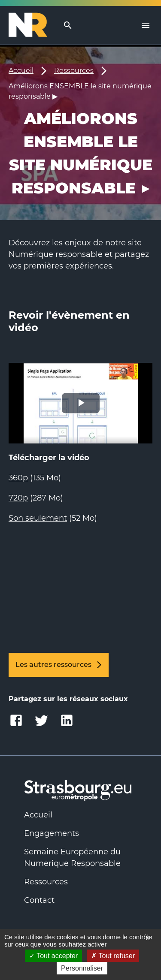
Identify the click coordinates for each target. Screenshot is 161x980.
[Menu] (146, 25)
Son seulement (38, 518)
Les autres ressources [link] (59, 665)
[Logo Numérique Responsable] (31, 25)
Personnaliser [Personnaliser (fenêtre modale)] (82, 968)
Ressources (74, 71)
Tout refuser (113, 956)
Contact (39, 900)
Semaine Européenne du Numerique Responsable (72, 858)
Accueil (21, 71)
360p (18, 478)
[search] (68, 26)
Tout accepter (53, 956)
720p (18, 498)
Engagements (52, 833)
